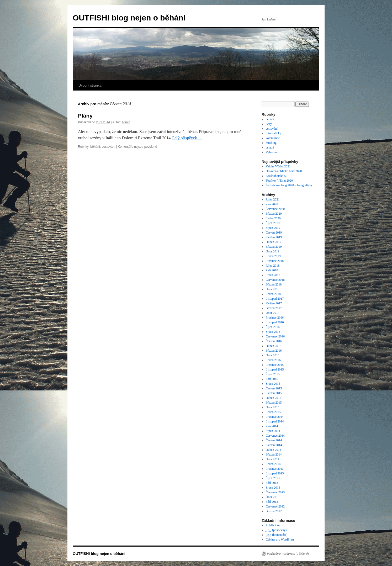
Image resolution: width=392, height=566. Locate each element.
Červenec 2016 (275, 336)
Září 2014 (272, 426)
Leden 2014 (273, 464)
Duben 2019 (274, 242)
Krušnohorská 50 (277, 176)
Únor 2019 (273, 251)
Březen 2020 (274, 214)
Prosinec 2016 (275, 318)
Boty (269, 124)
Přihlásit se (273, 525)
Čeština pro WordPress (280, 539)
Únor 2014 (273, 459)
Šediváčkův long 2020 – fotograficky (289, 185)
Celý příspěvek (187, 138)
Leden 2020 (273, 218)
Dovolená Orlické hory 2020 (284, 171)
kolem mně (273, 138)
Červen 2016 (274, 341)
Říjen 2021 (273, 199)
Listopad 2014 (275, 421)
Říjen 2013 (273, 478)
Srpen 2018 (273, 275)
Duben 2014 (274, 450)
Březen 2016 (274, 351)
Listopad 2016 (275, 322)
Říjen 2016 (273, 327)
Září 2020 (272, 204)
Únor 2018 (273, 289)
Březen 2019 (274, 247)
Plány (85, 116)
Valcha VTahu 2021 (278, 166)
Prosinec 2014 (275, 417)
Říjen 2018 (273, 266)
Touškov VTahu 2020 (279, 181)
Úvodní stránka (90, 85)
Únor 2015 (273, 407)
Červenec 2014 (275, 436)
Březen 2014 (274, 454)
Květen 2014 (274, 445)
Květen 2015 (274, 393)
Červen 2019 (274, 232)
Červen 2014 (274, 440)
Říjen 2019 (273, 223)
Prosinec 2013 (275, 469)
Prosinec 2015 (275, 365)
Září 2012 (272, 502)
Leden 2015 (273, 412)
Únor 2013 (273, 497)
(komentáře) (277, 535)
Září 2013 (272, 483)
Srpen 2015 (273, 384)
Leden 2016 (273, 360)
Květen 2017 (274, 303)
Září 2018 (272, 270)
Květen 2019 (274, 237)
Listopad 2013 (275, 473)
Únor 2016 (273, 355)
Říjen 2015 (273, 374)
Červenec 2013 (275, 492)
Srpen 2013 (273, 488)
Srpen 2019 (273, 228)
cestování (108, 147)
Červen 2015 (274, 388)
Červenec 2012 (275, 506)
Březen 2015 (274, 403)
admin (126, 122)
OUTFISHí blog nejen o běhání (129, 18)
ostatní (270, 147)
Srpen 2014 (273, 431)
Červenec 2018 (275, 280)
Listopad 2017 (275, 299)
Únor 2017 (273, 313)
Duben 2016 (274, 346)
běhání (95, 147)
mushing (271, 143)
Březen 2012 (274, 511)
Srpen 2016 (273, 332)
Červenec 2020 (275, 209)
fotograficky (274, 133)
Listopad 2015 (275, 369)
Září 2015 (272, 379)
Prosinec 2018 (275, 261)
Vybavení (272, 152)
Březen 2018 (274, 284)
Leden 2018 (273, 294)
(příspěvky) (276, 530)
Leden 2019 (273, 256)
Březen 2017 (274, 308)
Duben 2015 (274, 398)
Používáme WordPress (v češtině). (288, 554)
